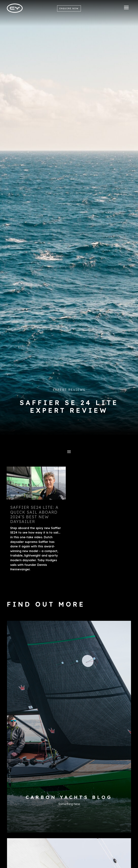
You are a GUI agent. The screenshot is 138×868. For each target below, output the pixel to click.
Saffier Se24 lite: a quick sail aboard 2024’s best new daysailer (34, 514)
